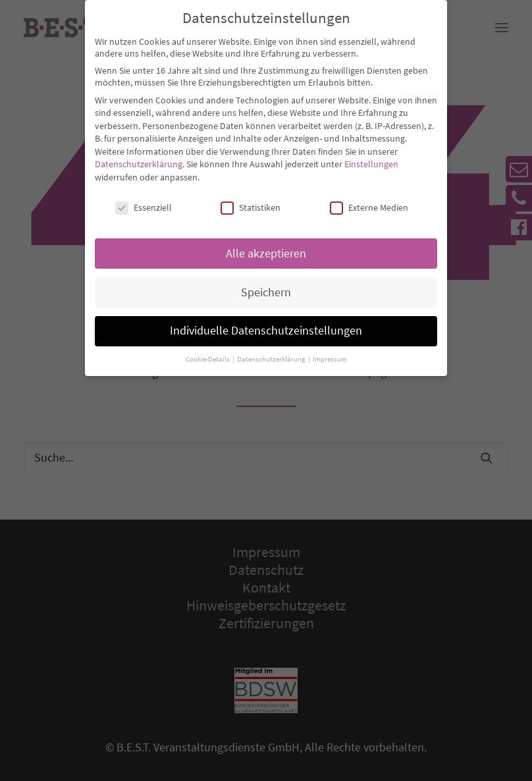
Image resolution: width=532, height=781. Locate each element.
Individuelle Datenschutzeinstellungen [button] (266, 320)
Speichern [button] (266, 281)
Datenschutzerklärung (139, 153)
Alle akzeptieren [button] (266, 242)
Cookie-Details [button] (208, 349)
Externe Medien (369, 196)
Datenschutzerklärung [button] (272, 349)
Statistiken (251, 196)
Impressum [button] (330, 349)
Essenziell (144, 196)
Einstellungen (371, 153)
